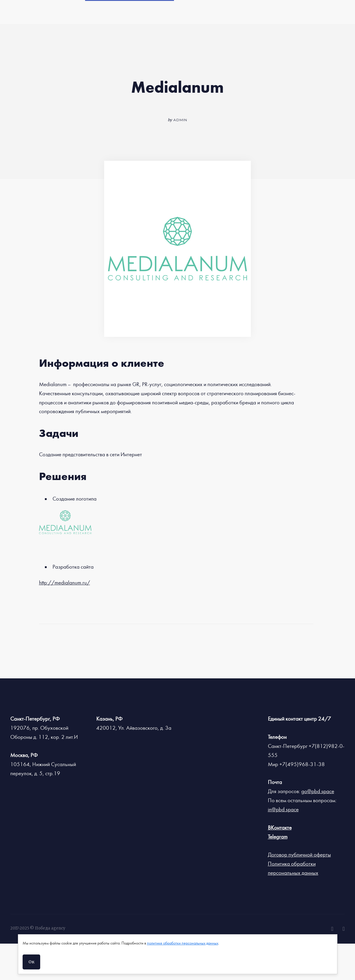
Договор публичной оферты (299, 855)
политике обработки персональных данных (183, 943)
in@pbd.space (283, 810)
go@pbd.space (318, 791)
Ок (31, 962)
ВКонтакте (280, 828)
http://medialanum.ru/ (65, 583)
